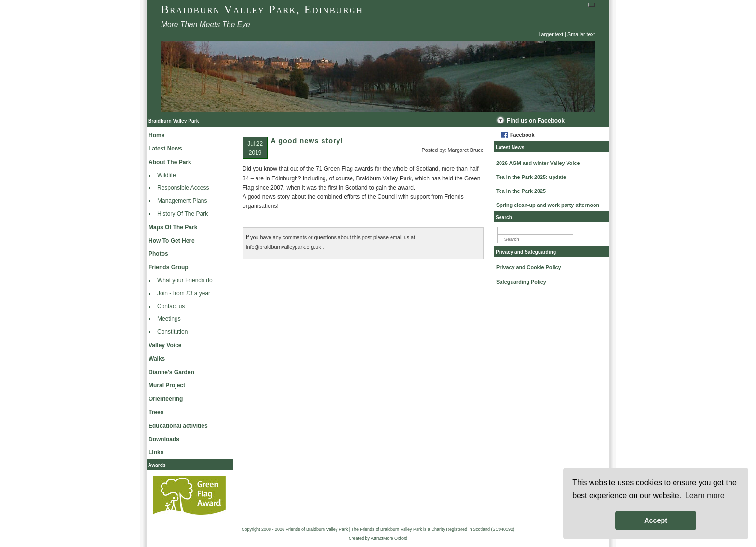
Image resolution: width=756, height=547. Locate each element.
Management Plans (182, 201)
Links (156, 452)
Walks (157, 359)
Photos (158, 254)
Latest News (165, 149)
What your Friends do (185, 280)
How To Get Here (172, 241)
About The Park (170, 162)
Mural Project (167, 385)
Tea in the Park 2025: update (531, 177)
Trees (156, 412)
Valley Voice (165, 345)
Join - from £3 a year (184, 293)
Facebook (522, 135)
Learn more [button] (705, 496)
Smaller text (581, 34)
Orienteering (166, 399)
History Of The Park (182, 214)
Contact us (171, 306)
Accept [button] (656, 520)
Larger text (551, 34)
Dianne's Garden (171, 372)
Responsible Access (183, 188)
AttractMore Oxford (389, 538)
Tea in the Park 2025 (521, 191)
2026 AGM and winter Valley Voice (538, 163)
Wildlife (167, 175)
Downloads (164, 439)
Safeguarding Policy (521, 282)
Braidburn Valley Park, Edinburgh (262, 9)
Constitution (172, 332)
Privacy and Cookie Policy (528, 267)
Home (156, 135)
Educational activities (178, 426)
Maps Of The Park (173, 227)
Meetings (169, 319)
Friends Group (169, 267)
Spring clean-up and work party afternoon (548, 205)
